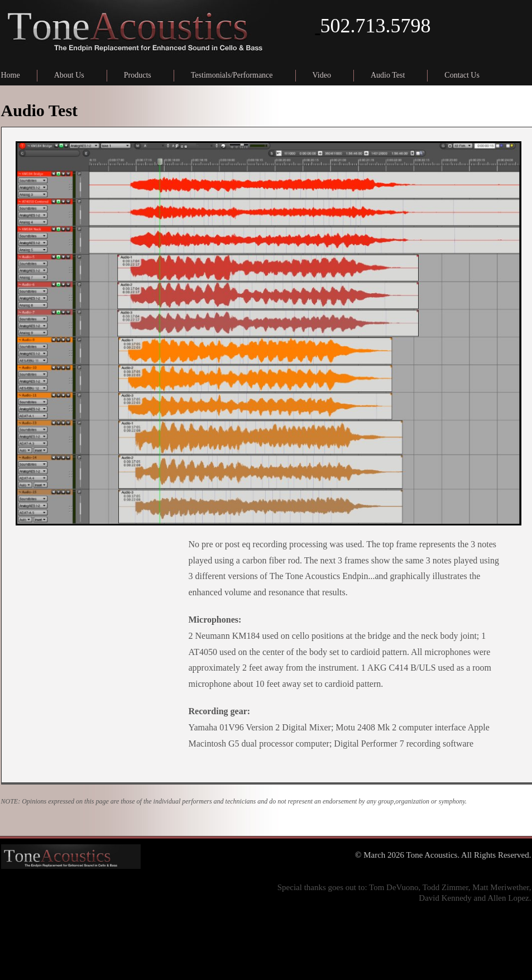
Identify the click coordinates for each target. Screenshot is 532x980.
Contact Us (462, 75)
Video (322, 75)
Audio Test (388, 75)
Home (11, 75)
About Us (69, 75)
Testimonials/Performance (232, 75)
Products (138, 75)
